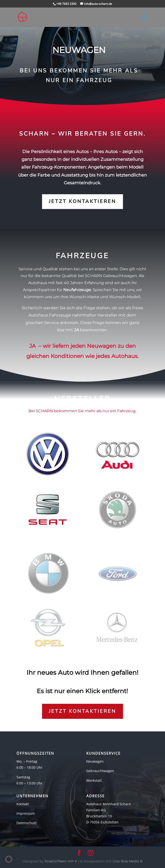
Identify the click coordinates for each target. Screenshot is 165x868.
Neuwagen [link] (95, 761)
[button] (145, 20)
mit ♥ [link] (61, 861)
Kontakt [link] (23, 804)
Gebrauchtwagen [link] (100, 771)
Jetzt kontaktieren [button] (82, 201)
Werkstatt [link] (94, 780)
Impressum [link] (26, 813)
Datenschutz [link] (27, 823)
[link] (23, 17)
